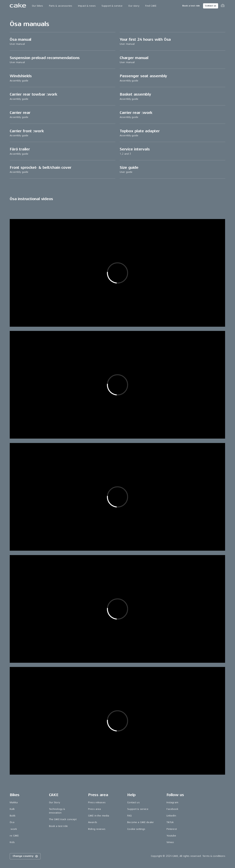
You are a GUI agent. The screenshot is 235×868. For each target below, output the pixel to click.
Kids (12, 842)
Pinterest (172, 829)
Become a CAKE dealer (141, 822)
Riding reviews (97, 829)
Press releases (97, 802)
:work (13, 829)
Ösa (12, 822)
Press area (94, 809)
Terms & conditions (214, 856)
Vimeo (170, 842)
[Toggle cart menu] (223, 6)
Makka (14, 802)
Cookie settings (136, 829)
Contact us (211, 6)
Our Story (55, 802)
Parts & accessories (61, 6)
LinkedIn (171, 816)
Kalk (12, 809)
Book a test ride (191, 6)
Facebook (172, 809)
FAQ (129, 816)
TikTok (170, 822)
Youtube (171, 836)
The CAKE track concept (63, 819)
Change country (26, 856)
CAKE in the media (99, 816)
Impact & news (87, 6)
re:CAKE (14, 836)
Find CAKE (151, 6)
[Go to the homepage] (18, 6)
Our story (134, 6)
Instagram (172, 802)
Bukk (13, 816)
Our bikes (37, 6)
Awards (93, 822)
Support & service (112, 6)
